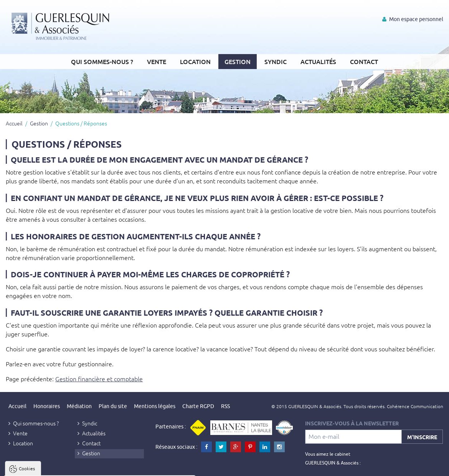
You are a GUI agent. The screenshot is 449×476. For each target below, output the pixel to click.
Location (195, 61)
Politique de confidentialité (45, 450)
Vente (157, 61)
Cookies (27, 376)
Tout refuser (103, 469)
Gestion (238, 61)
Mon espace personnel (413, 19)
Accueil (14, 123)
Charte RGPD (198, 406)
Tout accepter (54, 469)
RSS (225, 406)
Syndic (276, 61)
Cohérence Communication (415, 406)
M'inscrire (422, 437)
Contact (364, 61)
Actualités (318, 61)
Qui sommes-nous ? (102, 61)
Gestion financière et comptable (99, 379)
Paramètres (148, 469)
